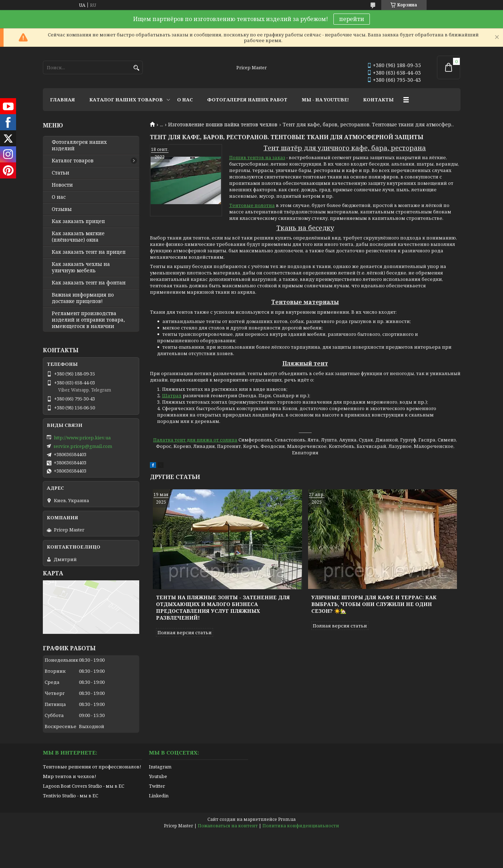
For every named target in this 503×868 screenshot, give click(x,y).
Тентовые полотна (252, 205)
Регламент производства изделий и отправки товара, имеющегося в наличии (88, 320)
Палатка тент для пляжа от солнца (195, 440)
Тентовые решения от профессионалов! (92, 767)
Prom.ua (287, 819)
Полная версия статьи (185, 632)
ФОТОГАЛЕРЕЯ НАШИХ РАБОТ (247, 100)
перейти (352, 19)
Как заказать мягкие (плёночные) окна (78, 237)
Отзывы (62, 209)
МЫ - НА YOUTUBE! (325, 100)
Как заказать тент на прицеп (89, 252)
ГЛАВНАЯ (62, 100)
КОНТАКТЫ (378, 100)
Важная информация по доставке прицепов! (83, 298)
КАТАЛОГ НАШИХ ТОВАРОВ (126, 100)
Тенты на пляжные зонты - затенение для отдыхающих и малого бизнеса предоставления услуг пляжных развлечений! (223, 607)
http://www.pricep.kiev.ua (82, 438)
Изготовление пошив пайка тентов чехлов (223, 125)
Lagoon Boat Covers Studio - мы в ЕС (84, 786)
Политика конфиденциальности (301, 826)
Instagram (160, 767)
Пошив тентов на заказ (257, 157)
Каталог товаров (73, 161)
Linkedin (159, 796)
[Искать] (137, 68)
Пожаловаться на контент (228, 826)
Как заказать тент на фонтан (89, 283)
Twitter (157, 786)
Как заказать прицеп (78, 221)
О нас (59, 197)
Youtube (158, 776)
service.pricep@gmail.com (83, 446)
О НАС (185, 100)
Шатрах (172, 395)
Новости (62, 185)
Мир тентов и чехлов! (69, 776)
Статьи (61, 173)
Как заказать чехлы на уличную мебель (81, 267)
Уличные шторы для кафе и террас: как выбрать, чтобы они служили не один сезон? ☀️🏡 (374, 604)
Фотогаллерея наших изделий (79, 145)
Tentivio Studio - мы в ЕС (71, 796)
